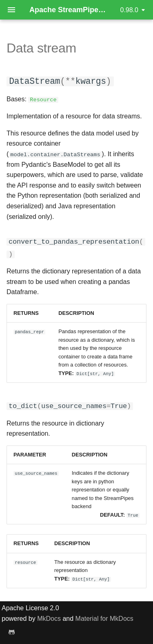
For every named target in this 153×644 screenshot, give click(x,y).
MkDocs (49, 617)
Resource (43, 99)
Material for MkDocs (104, 617)
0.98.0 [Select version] (129, 10)
